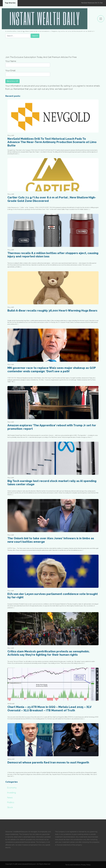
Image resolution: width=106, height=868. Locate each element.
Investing (12, 793)
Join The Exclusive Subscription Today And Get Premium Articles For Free (41, 57)
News (10, 798)
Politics (11, 802)
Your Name (28, 64)
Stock (10, 807)
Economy (12, 788)
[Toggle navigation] (101, 19)
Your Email (28, 73)
